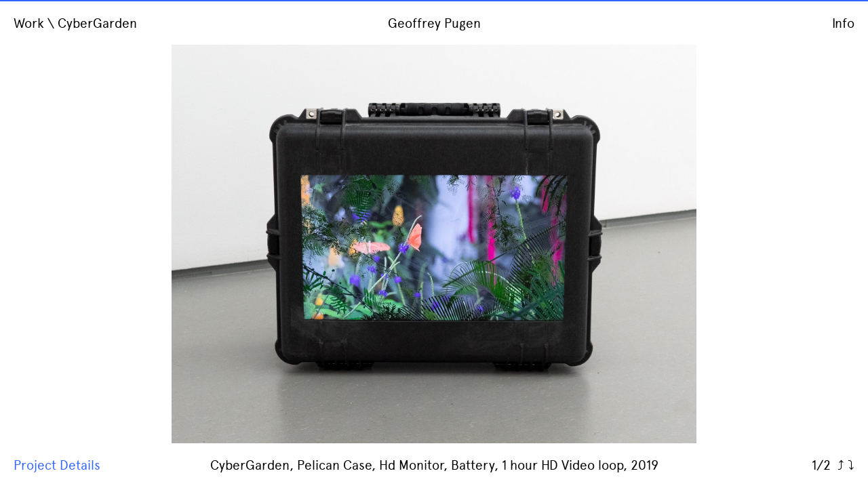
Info (843, 23)
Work (29, 23)
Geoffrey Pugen (434, 23)
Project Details (57, 465)
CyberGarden (97, 23)
